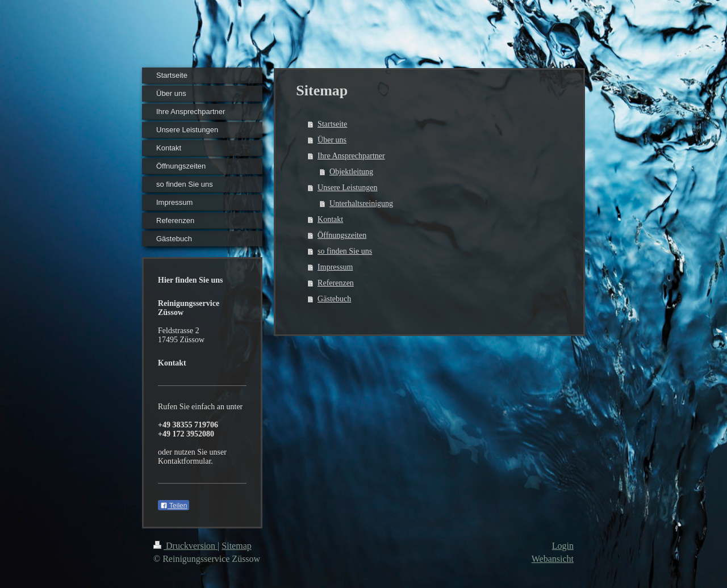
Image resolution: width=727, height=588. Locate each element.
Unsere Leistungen (347, 188)
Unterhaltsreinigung (361, 203)
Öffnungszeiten (342, 235)
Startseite (332, 124)
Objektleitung (351, 172)
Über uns (332, 140)
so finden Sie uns (345, 251)
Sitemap (236, 546)
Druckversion (185, 546)
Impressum (335, 267)
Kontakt (330, 219)
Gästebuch (334, 299)
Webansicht (553, 559)
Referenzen (336, 283)
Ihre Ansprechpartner (351, 156)
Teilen (174, 506)
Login (563, 546)
